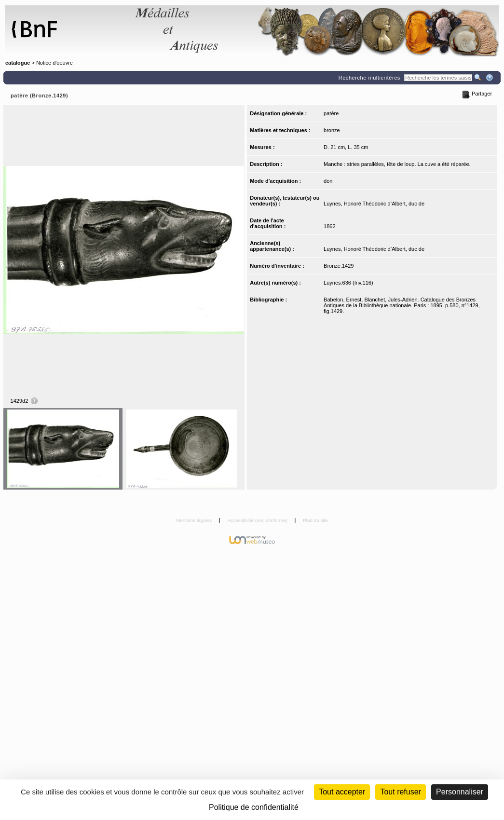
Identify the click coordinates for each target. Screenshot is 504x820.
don (328, 181)
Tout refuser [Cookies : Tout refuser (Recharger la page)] (400, 792)
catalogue (18, 63)
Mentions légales (195, 520)
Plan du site (315, 520)
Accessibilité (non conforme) (258, 520)
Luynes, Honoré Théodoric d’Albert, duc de (374, 204)
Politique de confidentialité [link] (254, 807)
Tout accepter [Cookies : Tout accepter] (342, 792)
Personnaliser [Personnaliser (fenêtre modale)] (460, 792)
